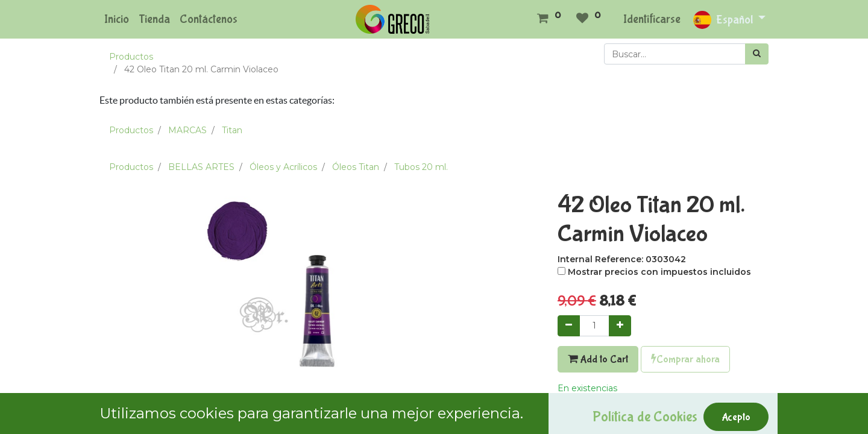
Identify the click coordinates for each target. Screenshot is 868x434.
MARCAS (187, 130)
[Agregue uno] (620, 326)
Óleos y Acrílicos (283, 167)
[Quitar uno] (569, 326)
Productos (131, 57)
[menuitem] (117, 19)
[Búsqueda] (757, 54)
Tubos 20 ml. (421, 167)
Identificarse (652, 19)
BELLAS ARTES (201, 167)
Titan (232, 130)
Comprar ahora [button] (685, 359)
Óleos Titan (356, 167)
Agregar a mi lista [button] (600, 415)
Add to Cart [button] (598, 359)
